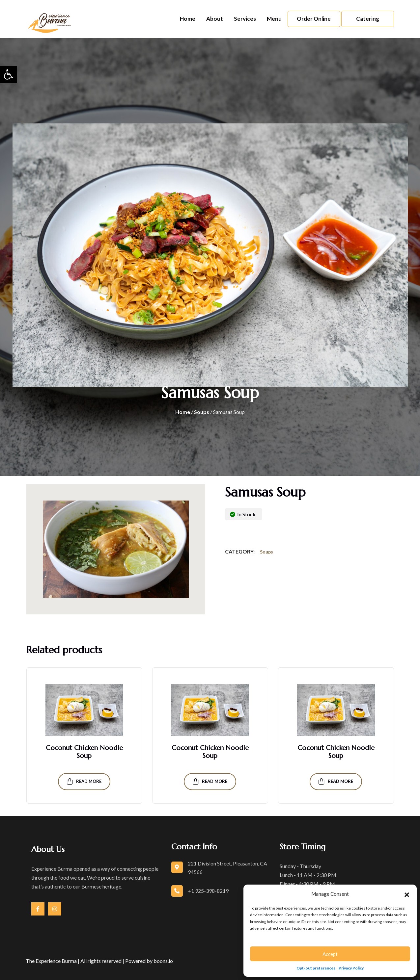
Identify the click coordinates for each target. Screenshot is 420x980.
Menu (274, 19)
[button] (9, 74)
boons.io (163, 961)
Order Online (314, 19)
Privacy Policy (351, 968)
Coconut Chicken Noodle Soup (84, 752)
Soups (202, 412)
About (215, 19)
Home (188, 19)
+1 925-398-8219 (208, 891)
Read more (84, 782)
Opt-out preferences (316, 968)
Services (245, 19)
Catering (368, 19)
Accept (330, 954)
